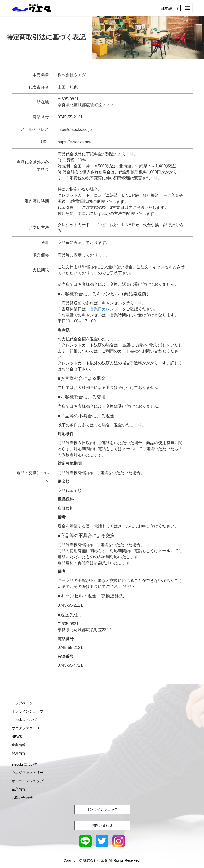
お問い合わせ (22, 798)
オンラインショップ (27, 712)
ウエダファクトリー (27, 728)
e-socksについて (25, 720)
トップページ (22, 703)
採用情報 (19, 753)
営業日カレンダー (106, 309)
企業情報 (19, 745)
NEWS (17, 737)
